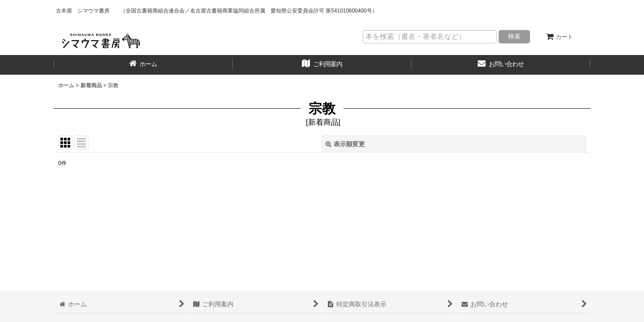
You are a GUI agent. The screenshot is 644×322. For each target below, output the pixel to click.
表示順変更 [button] (345, 144)
